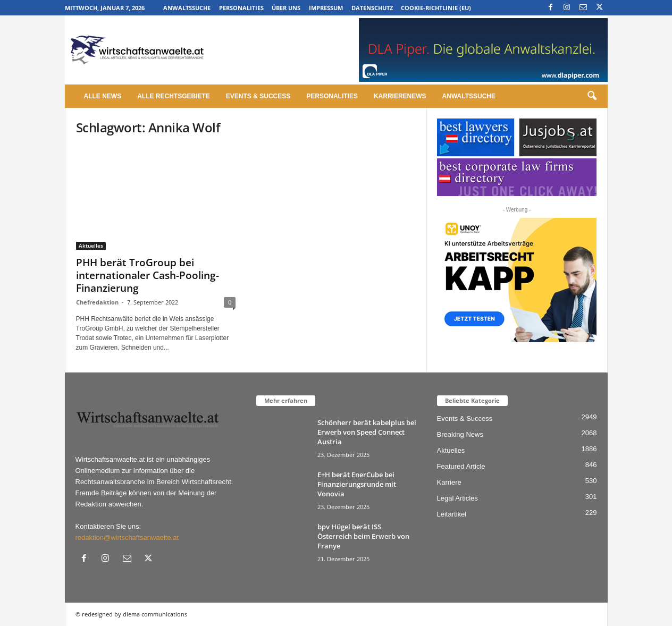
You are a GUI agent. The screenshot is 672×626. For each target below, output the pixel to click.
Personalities (241, 8)
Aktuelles (91, 246)
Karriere (449, 482)
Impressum (326, 8)
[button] (592, 96)
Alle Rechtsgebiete (174, 96)
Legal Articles (457, 498)
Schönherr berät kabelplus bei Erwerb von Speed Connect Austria (367, 432)
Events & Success (258, 96)
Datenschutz (372, 8)
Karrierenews (400, 96)
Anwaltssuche (187, 8)
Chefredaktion (97, 302)
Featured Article (461, 466)
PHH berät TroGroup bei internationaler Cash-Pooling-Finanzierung (148, 275)
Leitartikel (452, 514)
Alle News (103, 96)
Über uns (286, 8)
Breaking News (460, 434)
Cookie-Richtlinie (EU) (436, 8)
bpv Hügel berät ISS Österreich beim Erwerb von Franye (363, 536)
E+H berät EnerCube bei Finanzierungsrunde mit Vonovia (357, 484)
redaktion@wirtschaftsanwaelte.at (127, 538)
